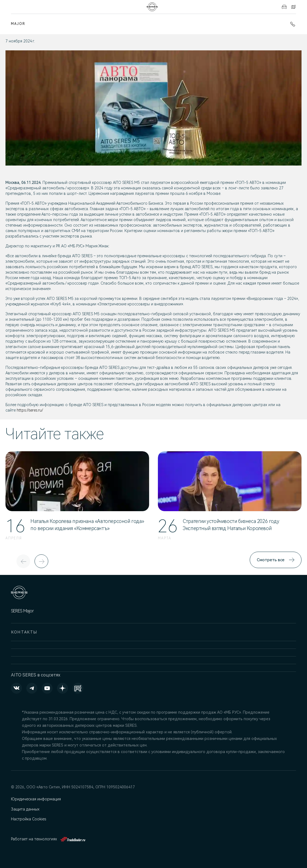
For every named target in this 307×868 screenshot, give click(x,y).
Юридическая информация (36, 799)
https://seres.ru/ (30, 410)
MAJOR (18, 24)
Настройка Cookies (29, 819)
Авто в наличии (284, 7)
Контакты (293, 7)
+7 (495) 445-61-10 (293, 24)
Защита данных (26, 809)
